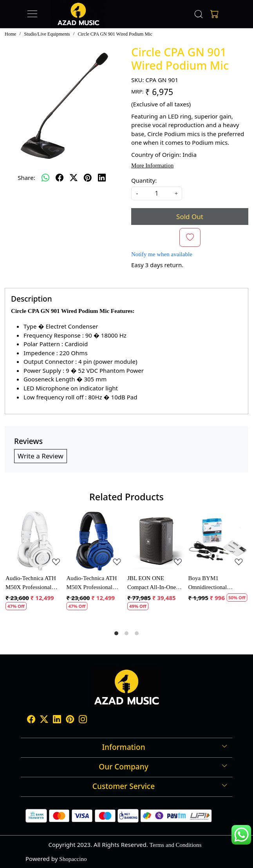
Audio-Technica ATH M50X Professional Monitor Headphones (31, 583)
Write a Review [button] (41, 456)
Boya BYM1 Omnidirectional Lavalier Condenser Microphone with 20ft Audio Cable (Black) (214, 583)
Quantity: (144, 180)
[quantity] (157, 193)
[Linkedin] (57, 720)
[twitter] (74, 178)
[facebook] (60, 178)
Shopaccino (73, 859)
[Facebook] (31, 720)
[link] (199, 14)
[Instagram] (83, 720)
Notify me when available (162, 254)
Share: (26, 178)
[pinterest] (88, 178)
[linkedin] (102, 178)
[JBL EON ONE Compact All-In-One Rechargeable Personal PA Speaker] (157, 541)
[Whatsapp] (45, 178)
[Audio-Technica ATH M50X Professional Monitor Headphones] (35, 541)
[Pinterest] (70, 720)
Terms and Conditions (176, 845)
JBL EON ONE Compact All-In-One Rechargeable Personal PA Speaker (154, 583)
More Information (152, 165)
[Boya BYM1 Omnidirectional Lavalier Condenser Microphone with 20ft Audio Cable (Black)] (218, 541)
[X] (44, 720)
